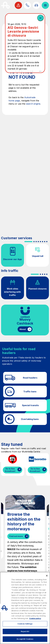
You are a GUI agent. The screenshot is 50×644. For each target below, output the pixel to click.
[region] (25, 608)
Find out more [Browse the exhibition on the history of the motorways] (16, 536)
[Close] (47, 576)
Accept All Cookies (25, 639)
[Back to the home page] (5, 5)
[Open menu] (45, 5)
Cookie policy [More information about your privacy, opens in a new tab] (35, 618)
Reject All (25, 631)
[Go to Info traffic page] (36, 5)
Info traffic (10, 271)
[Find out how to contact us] (27, 5)
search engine (33, 104)
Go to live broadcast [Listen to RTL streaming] (10, 470)
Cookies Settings (25, 624)
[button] (40, 18)
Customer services (17, 238)
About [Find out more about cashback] (23, 329)
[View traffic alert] (18, 5)
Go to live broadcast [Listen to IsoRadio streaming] (35, 470)
